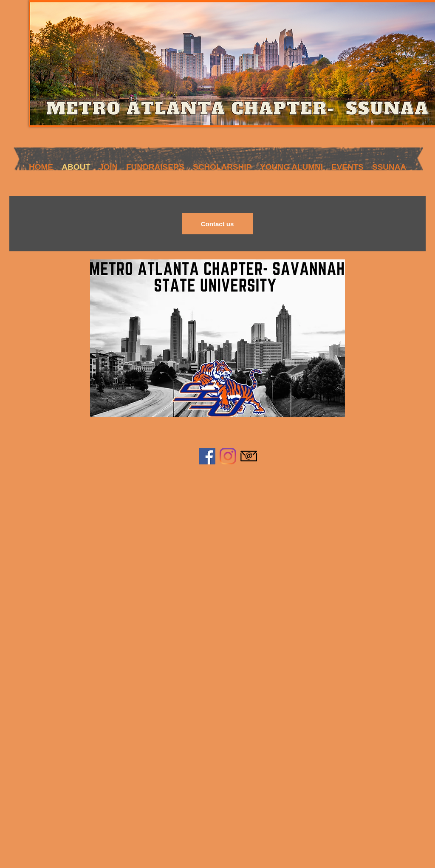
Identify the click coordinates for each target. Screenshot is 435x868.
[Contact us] (217, 224)
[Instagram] (228, 456)
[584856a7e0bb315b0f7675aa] (249, 456)
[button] (108, 165)
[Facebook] (207, 456)
